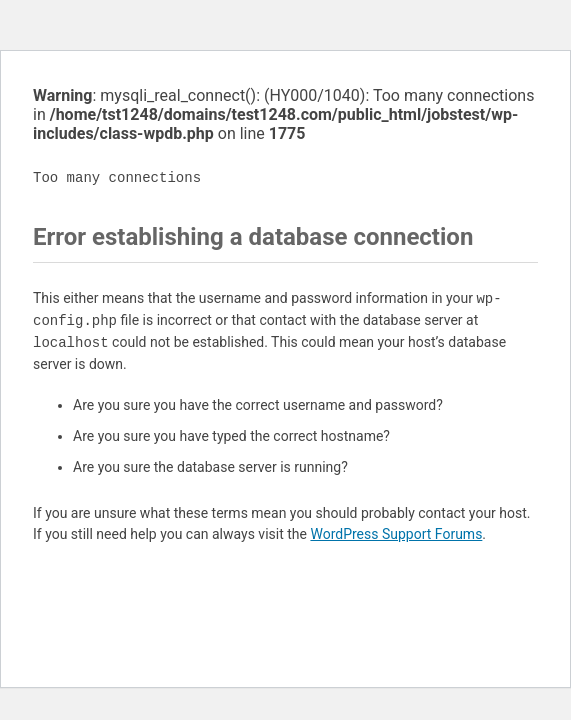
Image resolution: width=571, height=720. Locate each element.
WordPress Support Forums (396, 534)
